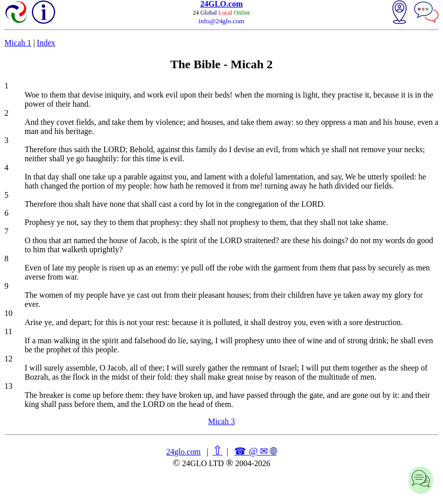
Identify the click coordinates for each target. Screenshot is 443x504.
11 (8, 331)
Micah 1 (18, 43)
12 (9, 359)
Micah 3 (222, 421)
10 (9, 313)
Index (46, 43)
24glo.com (184, 452)
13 (9, 386)
